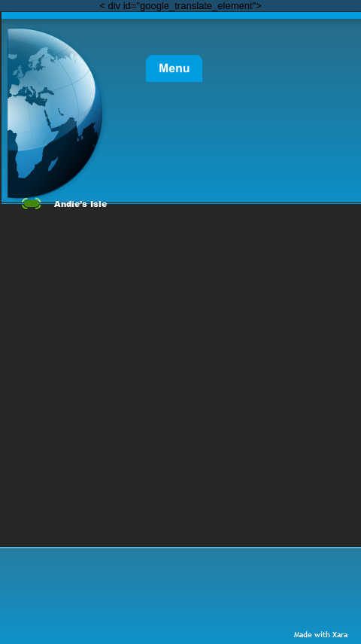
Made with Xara (321, 635)
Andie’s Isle (80, 204)
